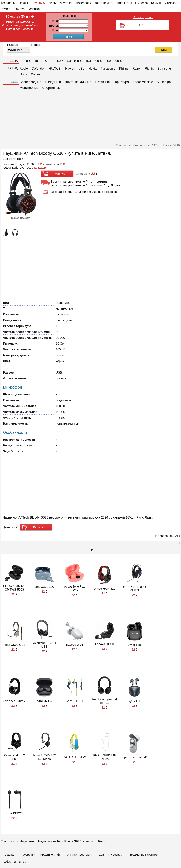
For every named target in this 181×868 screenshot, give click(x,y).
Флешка (34, 9)
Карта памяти (104, 3)
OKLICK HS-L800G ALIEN (134, 589)
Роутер (6, 9)
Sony (23, 74)
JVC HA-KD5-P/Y (74, 757)
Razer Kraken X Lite (14, 757)
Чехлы (23, 3)
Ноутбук (20, 9)
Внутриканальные (78, 82)
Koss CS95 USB (14, 645)
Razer (137, 69)
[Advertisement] (90, 117)
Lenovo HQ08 (105, 644)
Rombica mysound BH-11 (105, 701)
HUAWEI (55, 69)
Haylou (70, 69)
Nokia (92, 69)
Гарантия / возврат (110, 855)
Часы (53, 3)
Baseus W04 (74, 645)
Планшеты (124, 3)
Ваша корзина (143, 17)
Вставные (103, 82)
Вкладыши (53, 82)
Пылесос (141, 3)
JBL (82, 69)
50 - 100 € (75, 61)
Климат (156, 3)
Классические (143, 82)
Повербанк (83, 3)
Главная (10, 855)
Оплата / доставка (79, 855)
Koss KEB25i (14, 813)
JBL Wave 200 (44, 587)
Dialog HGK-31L (104, 589)
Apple (24, 69)
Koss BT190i (74, 701)
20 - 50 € (57, 61)
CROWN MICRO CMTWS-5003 (14, 588)
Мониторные (29, 88)
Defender (38, 69)
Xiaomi (36, 74)
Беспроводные (30, 82)
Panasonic (108, 69)
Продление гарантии (143, 855)
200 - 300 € (114, 61)
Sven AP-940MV (14, 701)
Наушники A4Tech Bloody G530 (60, 841)
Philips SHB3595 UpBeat (104, 757)
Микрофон (165, 82)
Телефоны (8, 3)
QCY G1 (135, 701)
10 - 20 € (41, 61)
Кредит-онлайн (51, 855)
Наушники (39, 3)
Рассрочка (28, 855)
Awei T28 (135, 645)
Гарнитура (121, 82)
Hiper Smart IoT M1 (135, 757)
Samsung (164, 69)
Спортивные (52, 88)
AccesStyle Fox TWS (74, 588)
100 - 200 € (94, 61)
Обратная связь (15, 862)
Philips (124, 69)
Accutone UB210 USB (44, 645)
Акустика (66, 3)
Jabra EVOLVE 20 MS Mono (44, 757)
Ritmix (149, 69)
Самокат (171, 3)
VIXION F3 (44, 701)
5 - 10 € (25, 61)
